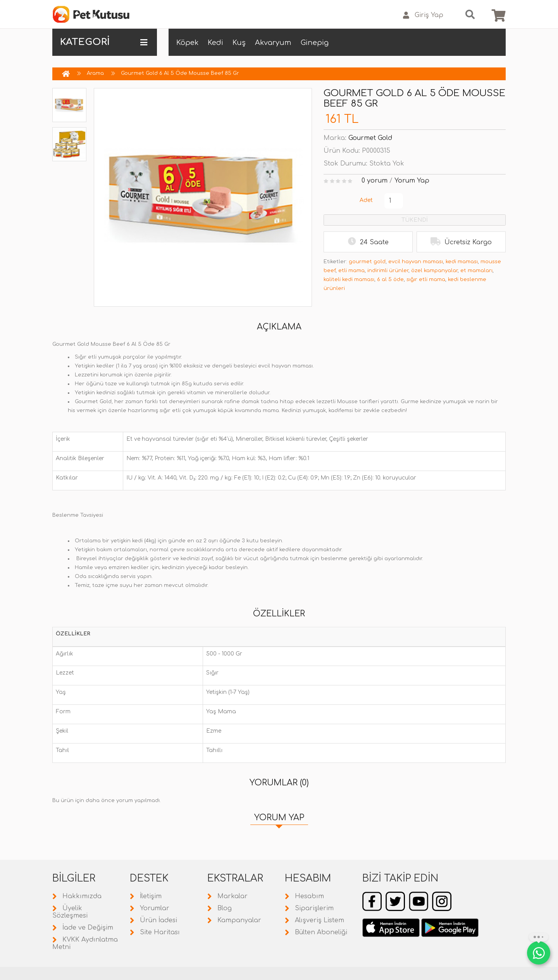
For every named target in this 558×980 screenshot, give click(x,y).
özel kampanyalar (434, 271)
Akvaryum (273, 43)
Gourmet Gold (370, 138)
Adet (366, 200)
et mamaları (476, 271)
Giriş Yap (423, 15)
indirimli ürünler (388, 271)
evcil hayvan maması (416, 262)
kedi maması (462, 262)
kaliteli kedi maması (349, 280)
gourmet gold (367, 262)
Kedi (215, 43)
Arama (95, 73)
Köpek (187, 43)
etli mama (351, 271)
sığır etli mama (426, 280)
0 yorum (375, 181)
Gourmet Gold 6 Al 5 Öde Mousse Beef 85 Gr (180, 73)
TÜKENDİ (415, 220)
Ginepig (315, 43)
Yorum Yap (412, 181)
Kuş (239, 43)
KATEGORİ (104, 42)
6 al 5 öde (390, 280)
